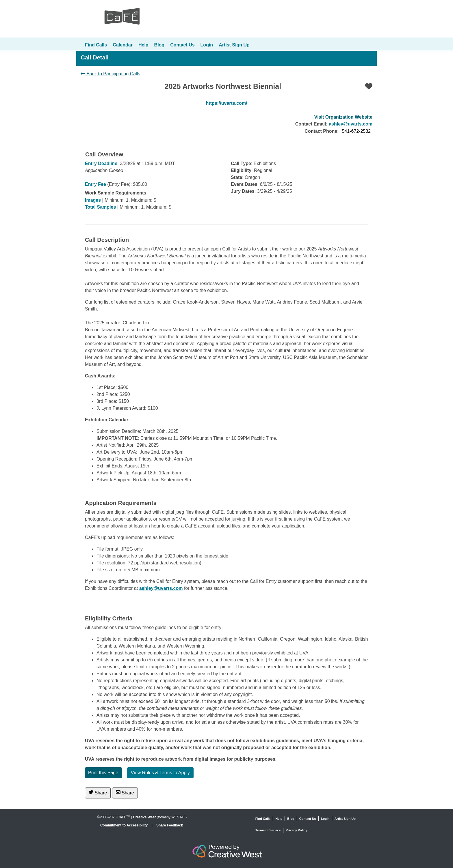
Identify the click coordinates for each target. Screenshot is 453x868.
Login (207, 45)
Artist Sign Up (234, 45)
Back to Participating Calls (110, 74)
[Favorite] (369, 86)
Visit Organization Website (343, 117)
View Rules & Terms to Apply (160, 773)
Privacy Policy (297, 830)
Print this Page (103, 773)
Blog (159, 45)
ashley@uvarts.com (351, 124)
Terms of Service (268, 830)
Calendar (122, 45)
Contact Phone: (322, 131)
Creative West (144, 817)
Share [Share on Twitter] (98, 793)
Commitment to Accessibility (125, 825)
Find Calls (96, 45)
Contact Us (182, 45)
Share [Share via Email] (125, 793)
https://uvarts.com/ (226, 103)
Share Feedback (170, 825)
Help (143, 45)
